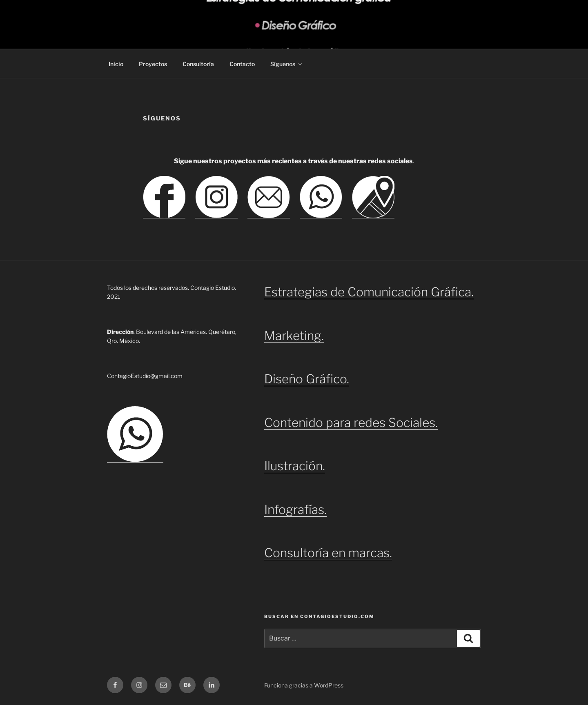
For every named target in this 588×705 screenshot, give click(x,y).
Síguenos (287, 64)
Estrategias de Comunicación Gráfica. (369, 292)
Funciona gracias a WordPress (304, 685)
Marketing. (294, 336)
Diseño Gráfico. (307, 379)
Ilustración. (295, 466)
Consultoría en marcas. (328, 553)
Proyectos (153, 64)
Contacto (242, 64)
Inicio (116, 64)
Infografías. (295, 509)
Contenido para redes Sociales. (351, 423)
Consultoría (198, 64)
